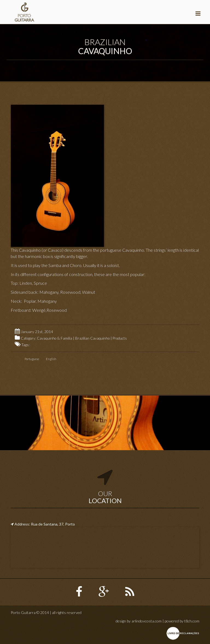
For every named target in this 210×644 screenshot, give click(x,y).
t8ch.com (192, 621)
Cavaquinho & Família (55, 338)
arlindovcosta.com (147, 621)
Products (120, 338)
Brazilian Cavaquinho (92, 338)
